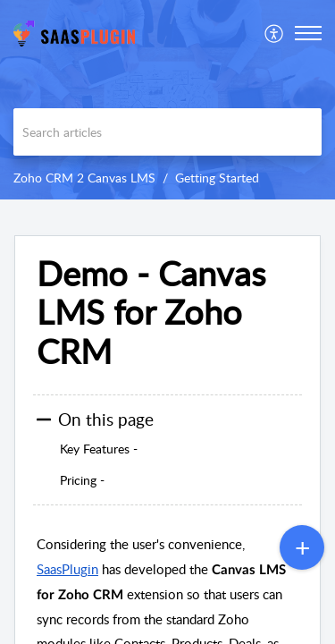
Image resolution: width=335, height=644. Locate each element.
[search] (167, 132)
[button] (275, 33)
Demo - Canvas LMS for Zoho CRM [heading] (151, 313)
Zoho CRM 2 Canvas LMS (84, 178)
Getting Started (217, 178)
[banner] (167, 100)
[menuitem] (275, 33)
